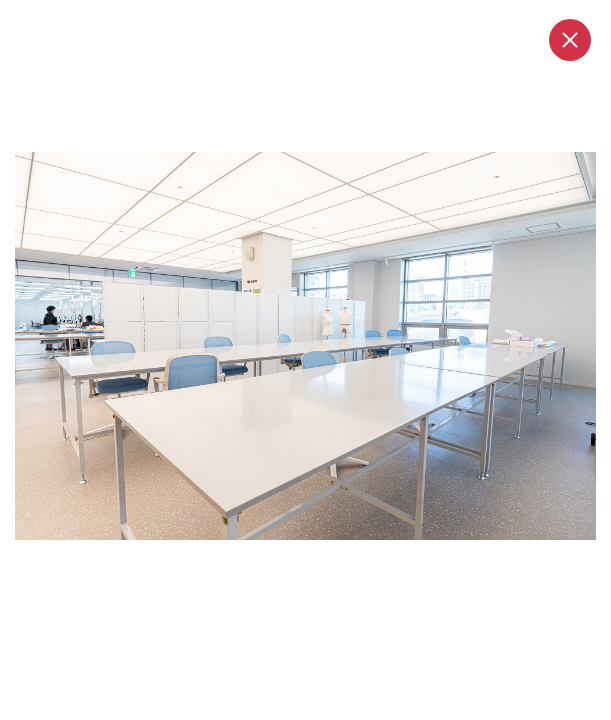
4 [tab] (334, 560)
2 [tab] (298, 560)
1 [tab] (270, 560)
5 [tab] (352, 560)
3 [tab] (316, 560)
